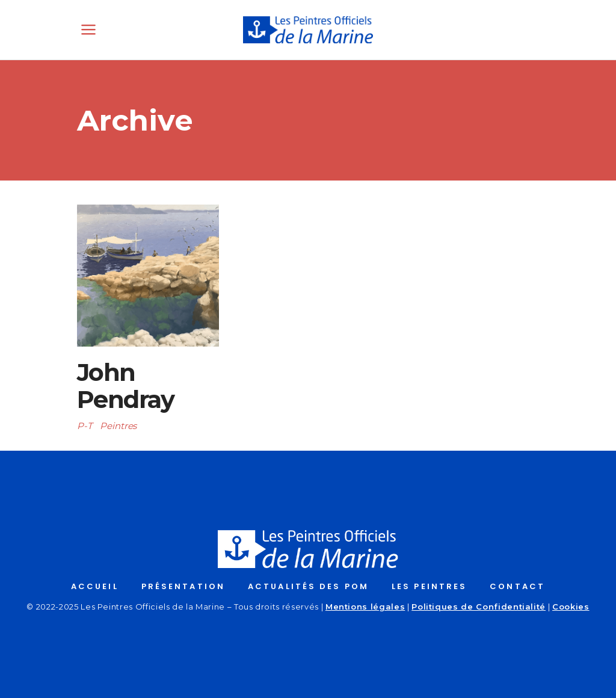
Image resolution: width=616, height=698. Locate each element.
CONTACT (517, 586)
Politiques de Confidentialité (479, 607)
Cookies (571, 607)
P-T (85, 426)
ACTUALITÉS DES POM (308, 586)
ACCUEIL (95, 586)
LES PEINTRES (429, 586)
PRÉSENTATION (183, 586)
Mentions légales (365, 607)
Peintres (118, 426)
